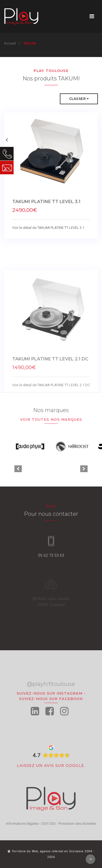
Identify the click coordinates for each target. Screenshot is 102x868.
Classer (79, 99)
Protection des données (77, 827)
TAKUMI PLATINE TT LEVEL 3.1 (46, 205)
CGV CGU (48, 827)
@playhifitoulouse (51, 697)
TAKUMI (30, 43)
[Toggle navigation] (92, 16)
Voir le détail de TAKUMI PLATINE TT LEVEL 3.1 (48, 231)
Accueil (10, 43)
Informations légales (22, 827)
